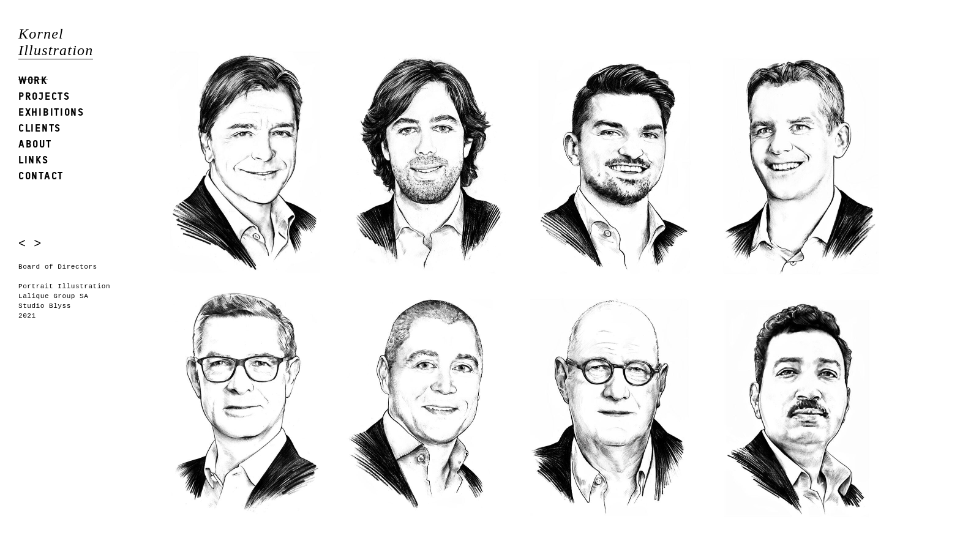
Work (33, 80)
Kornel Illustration (56, 42)
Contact (41, 175)
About (35, 144)
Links (34, 159)
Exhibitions (51, 112)
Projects (44, 96)
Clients (40, 128)
